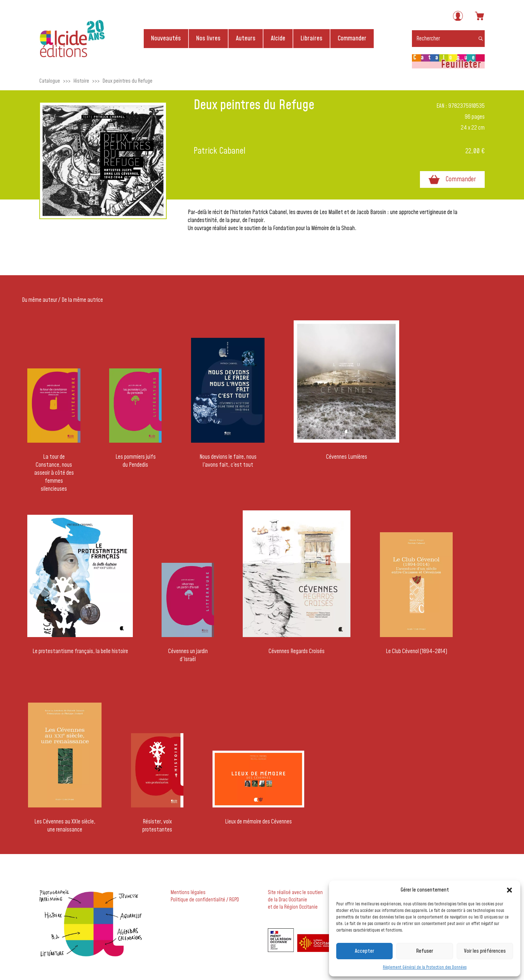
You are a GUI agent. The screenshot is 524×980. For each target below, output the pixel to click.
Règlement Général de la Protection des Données (425, 967)
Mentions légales (188, 893)
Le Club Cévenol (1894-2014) (416, 651)
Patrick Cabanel (219, 151)
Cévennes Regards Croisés (297, 651)
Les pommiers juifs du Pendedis (136, 461)
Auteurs (246, 38)
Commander (352, 38)
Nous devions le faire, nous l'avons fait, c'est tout (228, 461)
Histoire (81, 81)
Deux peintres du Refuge (128, 81)
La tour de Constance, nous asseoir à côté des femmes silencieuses (54, 473)
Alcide (278, 38)
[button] (509, 890)
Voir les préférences (485, 951)
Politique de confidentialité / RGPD (205, 900)
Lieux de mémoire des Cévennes (258, 822)
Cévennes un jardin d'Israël (188, 655)
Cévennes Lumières (347, 457)
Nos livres (208, 38)
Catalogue (50, 81)
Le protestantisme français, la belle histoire (80, 651)
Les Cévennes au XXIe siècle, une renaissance (65, 826)
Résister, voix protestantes (157, 826)
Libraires (311, 38)
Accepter (364, 951)
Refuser (424, 951)
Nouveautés (166, 38)
